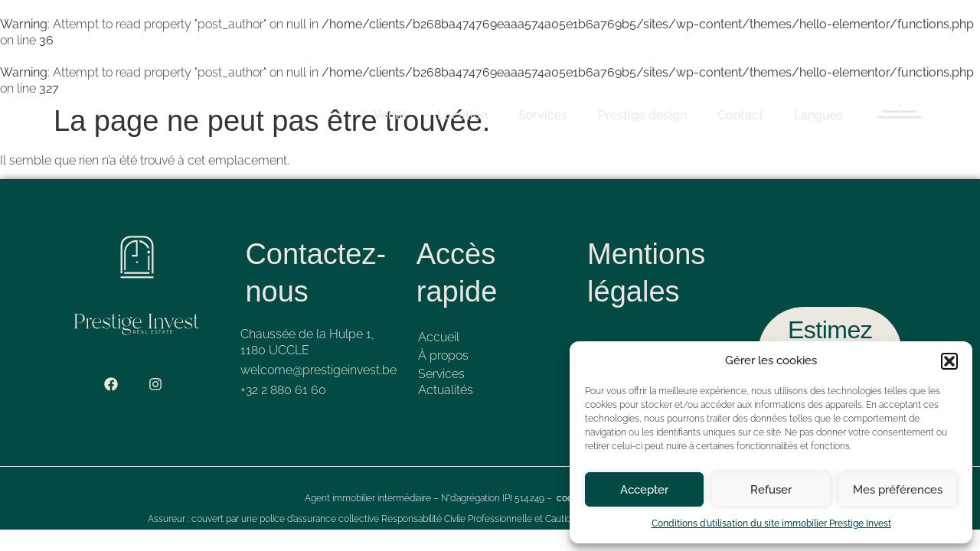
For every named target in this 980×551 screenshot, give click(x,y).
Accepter (644, 490)
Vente (390, 115)
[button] (949, 361)
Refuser (771, 490)
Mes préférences (898, 490)
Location (462, 115)
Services (543, 115)
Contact (740, 115)
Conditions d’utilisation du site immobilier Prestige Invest (771, 523)
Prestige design (642, 115)
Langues (818, 115)
